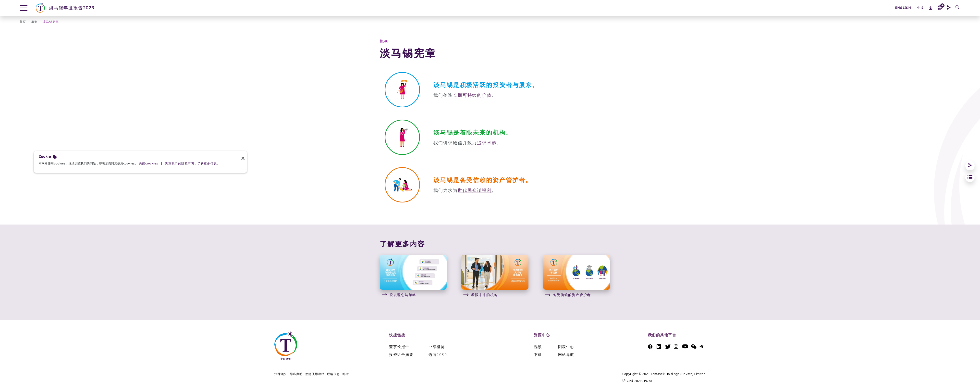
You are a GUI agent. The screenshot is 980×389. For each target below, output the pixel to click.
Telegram (703, 346)
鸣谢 (346, 374)
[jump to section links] (970, 177)
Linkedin (660, 347)
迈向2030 (438, 355)
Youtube (685, 346)
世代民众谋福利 (475, 190)
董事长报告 (399, 347)
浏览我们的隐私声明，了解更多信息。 (193, 163)
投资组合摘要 (401, 355)
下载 (538, 355)
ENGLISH (903, 8)
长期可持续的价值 (472, 95)
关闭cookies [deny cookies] (149, 163)
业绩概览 (437, 347)
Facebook (651, 347)
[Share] (970, 166)
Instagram (677, 347)
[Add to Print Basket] (940, 7)
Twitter (668, 347)
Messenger (694, 347)
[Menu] (24, 8)
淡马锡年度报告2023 (65, 8)
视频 (538, 347)
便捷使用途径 (315, 374)
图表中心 (566, 347)
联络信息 (334, 374)
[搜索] (958, 8)
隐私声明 (296, 374)
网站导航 (566, 355)
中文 (921, 8)
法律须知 (281, 374)
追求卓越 (487, 143)
